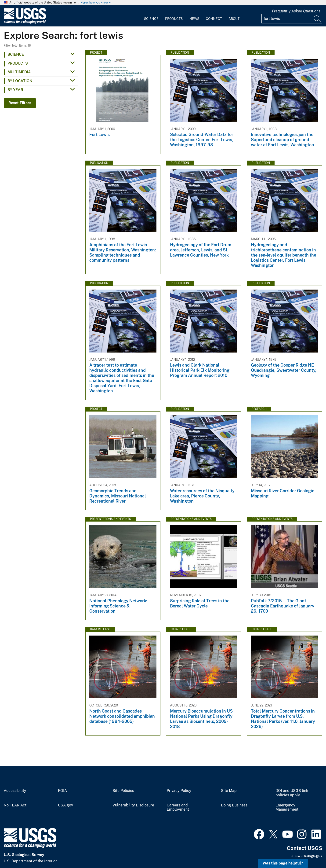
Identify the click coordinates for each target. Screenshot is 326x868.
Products (174, 19)
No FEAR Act (15, 805)
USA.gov (65, 805)
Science (151, 19)
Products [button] (18, 63)
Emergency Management (287, 807)
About (234, 19)
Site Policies (123, 791)
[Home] (25, 23)
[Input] (292, 19)
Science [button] (16, 54)
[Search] (318, 19)
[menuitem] (151, 16)
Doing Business (234, 805)
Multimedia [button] (19, 72)
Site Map (229, 791)
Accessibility (15, 791)
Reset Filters (20, 103)
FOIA (62, 791)
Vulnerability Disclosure (133, 805)
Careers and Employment (178, 807)
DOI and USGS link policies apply (292, 793)
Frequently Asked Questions (296, 11)
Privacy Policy (179, 791)
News (194, 19)
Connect (214, 19)
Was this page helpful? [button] (283, 863)
